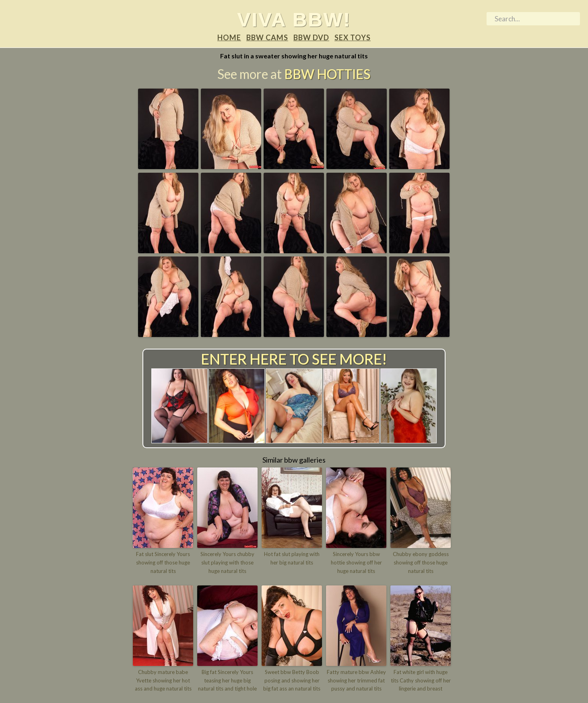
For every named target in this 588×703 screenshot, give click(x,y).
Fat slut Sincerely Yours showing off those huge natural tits (163, 562)
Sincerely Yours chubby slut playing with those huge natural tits (227, 562)
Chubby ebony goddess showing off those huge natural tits (421, 562)
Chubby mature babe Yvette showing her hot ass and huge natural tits (163, 680)
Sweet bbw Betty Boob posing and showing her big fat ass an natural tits (292, 680)
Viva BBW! (294, 19)
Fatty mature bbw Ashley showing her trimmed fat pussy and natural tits (356, 680)
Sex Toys (353, 37)
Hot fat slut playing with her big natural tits (292, 558)
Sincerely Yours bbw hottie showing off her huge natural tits (356, 562)
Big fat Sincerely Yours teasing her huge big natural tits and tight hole (227, 680)
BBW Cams (267, 37)
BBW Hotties (327, 74)
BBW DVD (311, 37)
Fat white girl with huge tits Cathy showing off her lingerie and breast (421, 680)
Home (229, 37)
